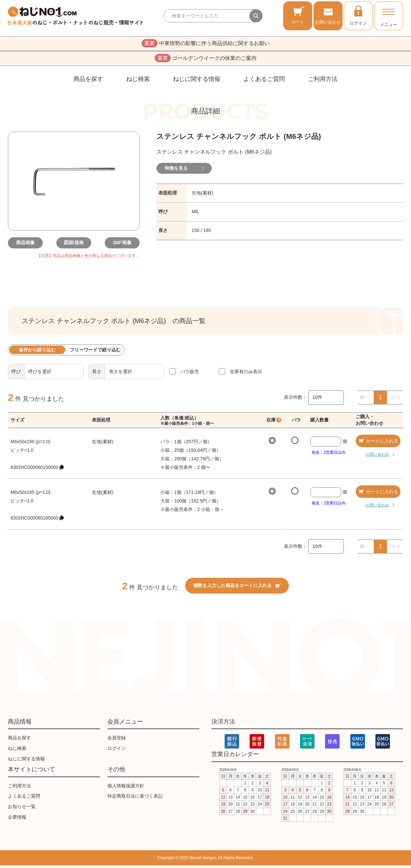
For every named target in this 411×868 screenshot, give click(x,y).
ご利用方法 (323, 82)
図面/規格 (74, 245)
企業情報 (17, 820)
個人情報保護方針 (126, 788)
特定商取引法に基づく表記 (135, 799)
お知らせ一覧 (22, 809)
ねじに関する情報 (197, 82)
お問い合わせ (328, 15)
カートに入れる (378, 444)
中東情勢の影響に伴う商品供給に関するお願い (206, 44)
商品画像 (28, 245)
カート (298, 15)
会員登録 (117, 740)
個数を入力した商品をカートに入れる (237, 588)
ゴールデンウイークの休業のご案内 (206, 60)
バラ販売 (190, 374)
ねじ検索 (138, 82)
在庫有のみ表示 (246, 374)
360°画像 (120, 245)
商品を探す (88, 82)
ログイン (358, 15)
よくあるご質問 (264, 82)
